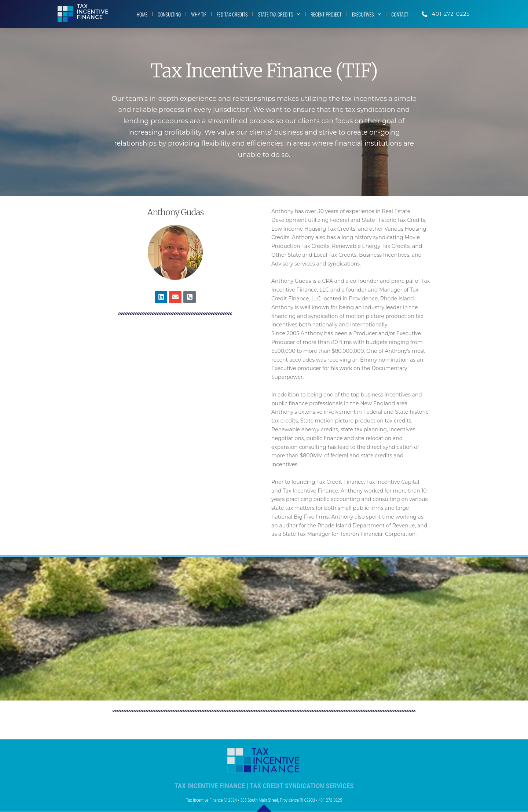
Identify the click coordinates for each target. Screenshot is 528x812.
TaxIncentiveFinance (93, 12)
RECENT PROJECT (326, 14)
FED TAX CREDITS (232, 14)
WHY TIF (199, 14)
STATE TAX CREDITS (279, 14)
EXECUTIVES (367, 14)
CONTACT (400, 14)
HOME (142, 14)
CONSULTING (169, 14)
